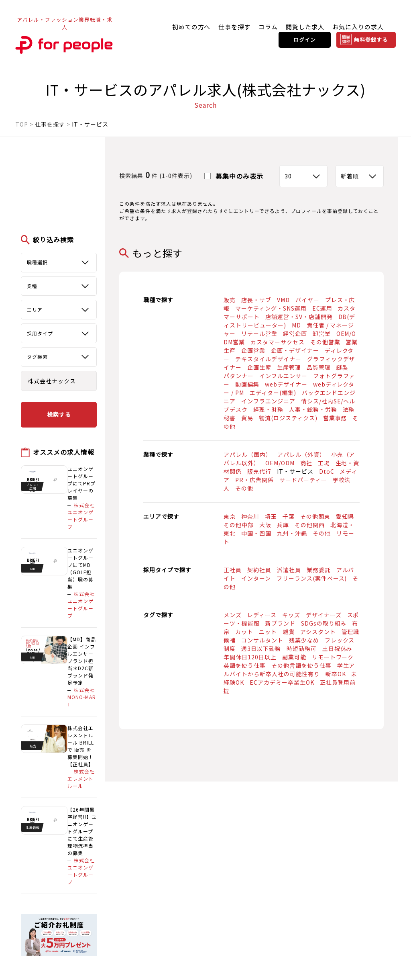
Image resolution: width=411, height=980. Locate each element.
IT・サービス (90, 124)
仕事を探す (234, 27)
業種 (32, 286)
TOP (22, 124)
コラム (268, 27)
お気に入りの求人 (358, 27)
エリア (35, 310)
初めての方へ (191, 27)
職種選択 (37, 262)
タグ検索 (37, 357)
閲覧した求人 (305, 27)
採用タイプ (40, 333)
